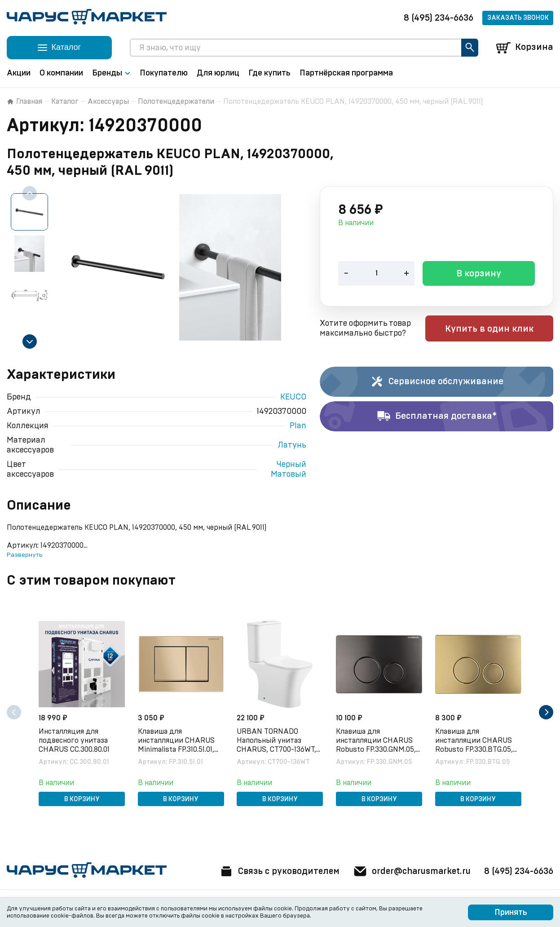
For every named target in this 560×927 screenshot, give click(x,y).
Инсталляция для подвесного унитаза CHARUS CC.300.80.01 (75, 740)
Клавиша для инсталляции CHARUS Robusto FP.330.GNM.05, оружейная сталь (377, 741)
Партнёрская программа (346, 73)
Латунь (292, 445)
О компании (61, 73)
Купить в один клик (496, 329)
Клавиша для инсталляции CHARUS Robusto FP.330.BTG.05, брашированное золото (475, 741)
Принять (511, 913)
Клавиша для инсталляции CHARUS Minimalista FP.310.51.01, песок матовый (177, 741)
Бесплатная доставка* (437, 417)
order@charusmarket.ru (409, 871)
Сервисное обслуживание (437, 382)
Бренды (111, 73)
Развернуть (24, 555)
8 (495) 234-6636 (439, 18)
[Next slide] (30, 342)
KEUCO (293, 397)
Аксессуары (108, 102)
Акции (19, 73)
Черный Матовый (289, 470)
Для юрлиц (218, 73)
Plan (298, 426)
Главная (24, 102)
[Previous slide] (30, 193)
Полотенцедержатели (176, 102)
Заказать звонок (518, 18)
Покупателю (164, 73)
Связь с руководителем (273, 871)
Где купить (269, 73)
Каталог (65, 102)
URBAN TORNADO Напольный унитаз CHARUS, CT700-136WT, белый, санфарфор (277, 741)
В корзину (479, 275)
